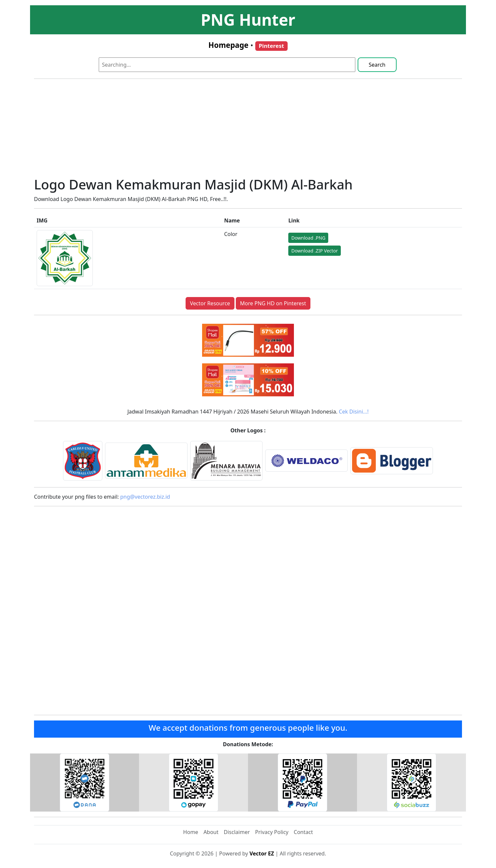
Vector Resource (210, 303)
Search (377, 65)
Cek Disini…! (354, 412)
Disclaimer (237, 832)
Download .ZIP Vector (315, 251)
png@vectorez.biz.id (145, 497)
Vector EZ (262, 853)
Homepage (228, 45)
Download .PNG (308, 238)
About (211, 832)
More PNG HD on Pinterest (273, 303)
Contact (303, 832)
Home (191, 832)
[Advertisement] (248, 130)
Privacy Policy (272, 832)
